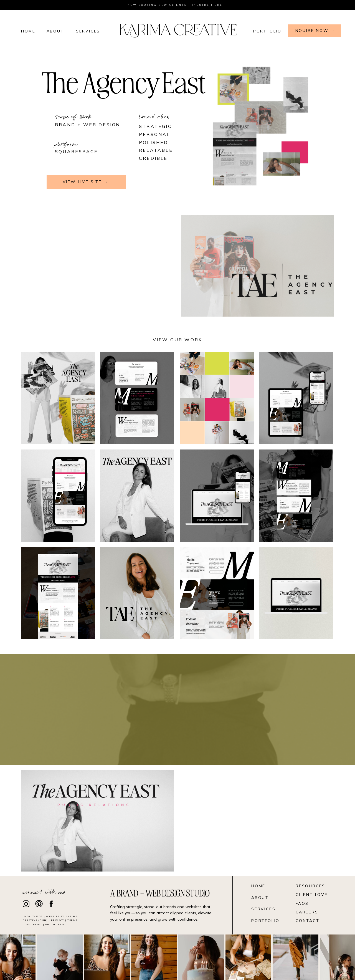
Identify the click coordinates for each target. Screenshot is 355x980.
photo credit (56, 925)
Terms (72, 920)
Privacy (58, 920)
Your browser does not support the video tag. (98, 266)
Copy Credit (32, 925)
